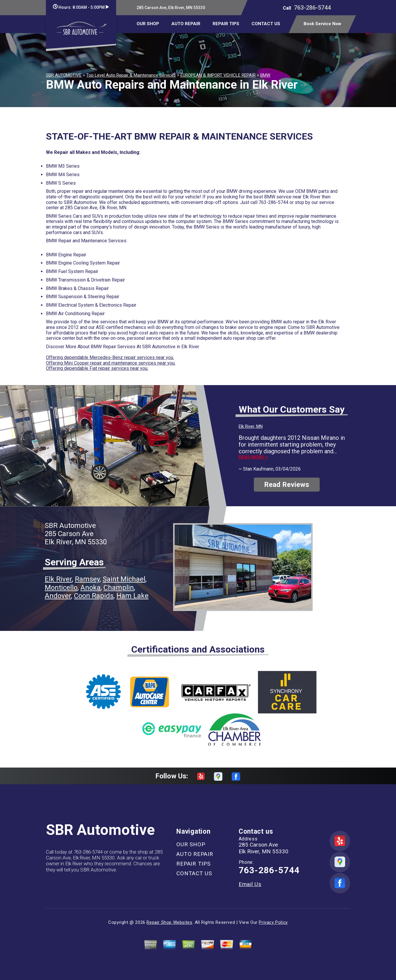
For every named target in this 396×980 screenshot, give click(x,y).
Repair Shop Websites (169, 922)
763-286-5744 (312, 8)
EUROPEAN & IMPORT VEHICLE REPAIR (218, 75)
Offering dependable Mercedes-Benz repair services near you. (110, 357)
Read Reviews (287, 485)
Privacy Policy (273, 922)
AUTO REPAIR (186, 24)
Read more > (253, 457)
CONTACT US (266, 24)
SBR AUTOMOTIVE (64, 75)
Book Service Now (322, 24)
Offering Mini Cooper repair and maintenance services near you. (111, 363)
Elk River (58, 579)
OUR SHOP (148, 24)
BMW (265, 75)
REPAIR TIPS (226, 24)
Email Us (250, 884)
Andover (58, 596)
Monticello (61, 588)
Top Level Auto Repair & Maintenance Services (131, 75)
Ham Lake (132, 596)
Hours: (81, 7)
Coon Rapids (94, 596)
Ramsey (87, 579)
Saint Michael (124, 579)
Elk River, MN (251, 426)
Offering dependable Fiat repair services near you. (97, 368)
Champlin (119, 588)
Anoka (91, 588)
